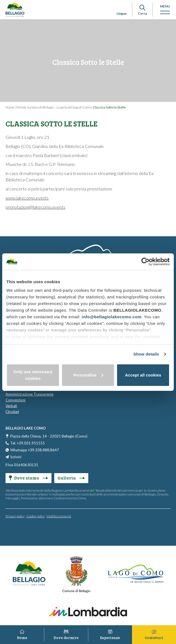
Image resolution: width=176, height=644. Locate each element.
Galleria (71, 478)
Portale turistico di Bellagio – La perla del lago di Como (54, 107)
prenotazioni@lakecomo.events (35, 207)
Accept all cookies (143, 375)
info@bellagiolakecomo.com (112, 317)
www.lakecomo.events (27, 198)
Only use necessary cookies (33, 375)
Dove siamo (29, 478)
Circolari (12, 412)
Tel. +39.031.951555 (28, 443)
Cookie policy (36, 516)
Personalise (88, 375)
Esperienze (110, 638)
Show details (146, 354)
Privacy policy (15, 516)
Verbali (11, 406)
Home (10, 107)
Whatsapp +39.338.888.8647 (35, 450)
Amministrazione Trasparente (29, 394)
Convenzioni (15, 400)
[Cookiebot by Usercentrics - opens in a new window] (145, 262)
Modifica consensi (59, 516)
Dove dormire (66, 638)
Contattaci (154, 638)
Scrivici (16, 457)
